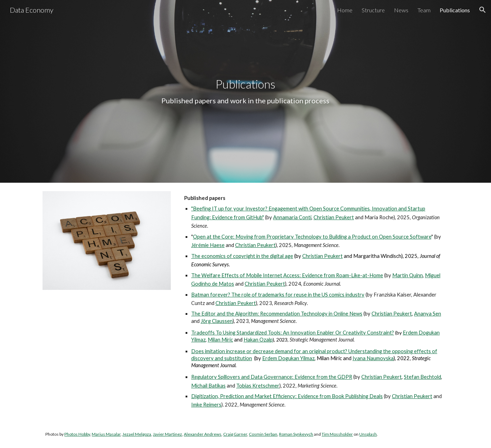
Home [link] (345, 10)
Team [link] (424, 10)
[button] (483, 10)
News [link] (401, 10)
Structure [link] (373, 10)
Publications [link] (455, 10)
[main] (246, 91)
